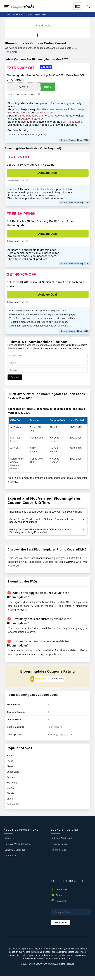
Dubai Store (13, 775)
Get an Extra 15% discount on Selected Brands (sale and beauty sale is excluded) (42, 524)
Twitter (59, 899)
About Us (9, 842)
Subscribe (61, 926)
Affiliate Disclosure (62, 842)
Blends (10, 797)
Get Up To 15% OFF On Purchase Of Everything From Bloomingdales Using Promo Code (41, 534)
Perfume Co (13, 808)
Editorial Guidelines (15, 853)
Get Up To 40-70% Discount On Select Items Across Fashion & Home (46, 284)
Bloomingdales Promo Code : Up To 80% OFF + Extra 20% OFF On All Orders (46, 77)
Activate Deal (47, 173)
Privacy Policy (60, 848)
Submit (15, 377)
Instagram (62, 905)
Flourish (11, 759)
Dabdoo (11, 781)
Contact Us (10, 859)
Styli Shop (12, 786)
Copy (48, 87)
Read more (11, 52)
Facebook (62, 893)
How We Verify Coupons (17, 848)
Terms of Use (59, 853)
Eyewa (10, 791)
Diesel (10, 770)
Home (7, 14)
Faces (10, 765)
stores (15, 14)
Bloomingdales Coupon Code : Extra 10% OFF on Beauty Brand (43, 513)
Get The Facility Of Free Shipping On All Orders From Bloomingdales (40, 223)
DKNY (10, 802)
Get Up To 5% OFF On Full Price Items (30, 165)
